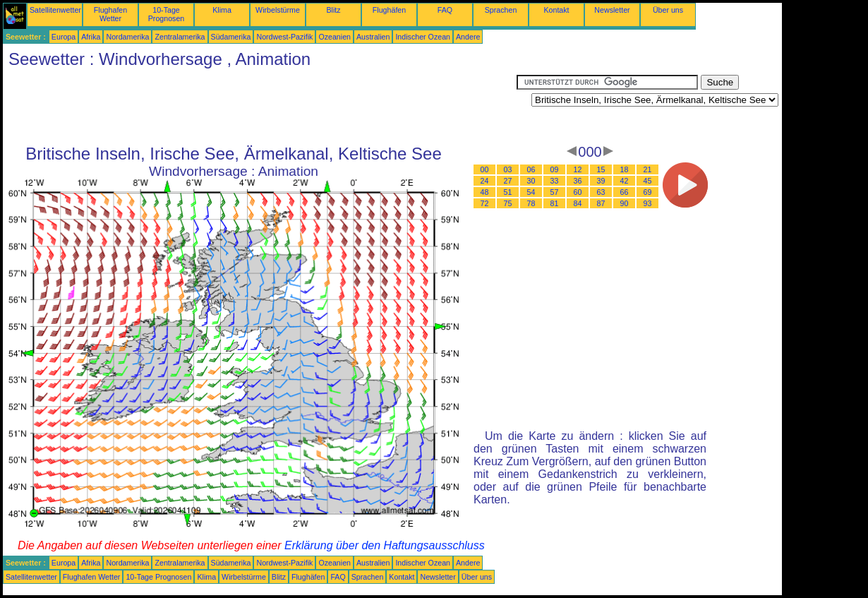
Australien (373, 37)
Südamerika (231, 37)
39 (601, 181)
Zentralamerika (180, 37)
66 (625, 192)
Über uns (668, 10)
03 (508, 169)
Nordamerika (127, 37)
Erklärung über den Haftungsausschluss (385, 545)
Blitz (333, 10)
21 (648, 169)
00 (485, 169)
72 (485, 203)
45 (648, 181)
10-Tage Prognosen (167, 14)
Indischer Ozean (423, 37)
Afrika (91, 37)
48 (485, 192)
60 (578, 192)
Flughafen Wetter (110, 14)
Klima (222, 10)
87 (601, 203)
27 (508, 181)
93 (648, 203)
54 (531, 192)
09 (555, 169)
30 (531, 181)
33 (555, 181)
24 (485, 181)
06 (531, 169)
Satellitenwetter (55, 10)
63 (601, 192)
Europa (64, 37)
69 (648, 192)
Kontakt (556, 10)
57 (555, 192)
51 (508, 192)
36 (578, 181)
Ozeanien (334, 37)
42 (625, 181)
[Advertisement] (260, 107)
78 (531, 203)
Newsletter (612, 10)
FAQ (445, 10)
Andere (468, 37)
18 (625, 169)
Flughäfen (389, 10)
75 (508, 203)
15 (601, 169)
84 (578, 203)
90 (625, 203)
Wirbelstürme (278, 10)
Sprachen (501, 10)
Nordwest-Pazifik (284, 37)
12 (578, 169)
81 (555, 203)
